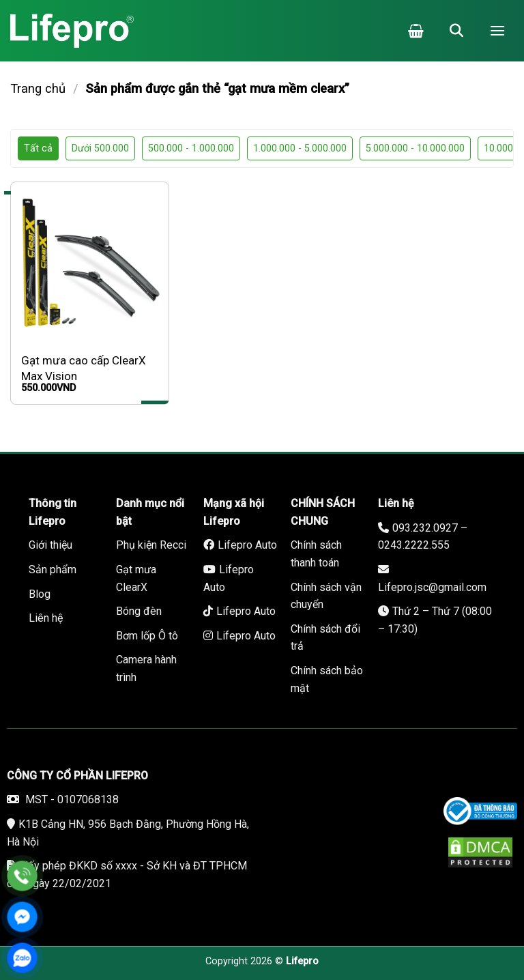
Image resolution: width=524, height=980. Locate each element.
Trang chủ (38, 88)
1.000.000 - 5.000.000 (300, 148)
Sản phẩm (53, 570)
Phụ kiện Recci (151, 545)
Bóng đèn (139, 611)
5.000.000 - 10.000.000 (415, 148)
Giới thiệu (50, 545)
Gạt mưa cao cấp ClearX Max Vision (84, 368)
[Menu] (497, 30)
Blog (40, 594)
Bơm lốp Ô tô (147, 636)
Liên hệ (46, 618)
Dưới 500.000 (100, 148)
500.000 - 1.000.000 (191, 148)
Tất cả (38, 148)
